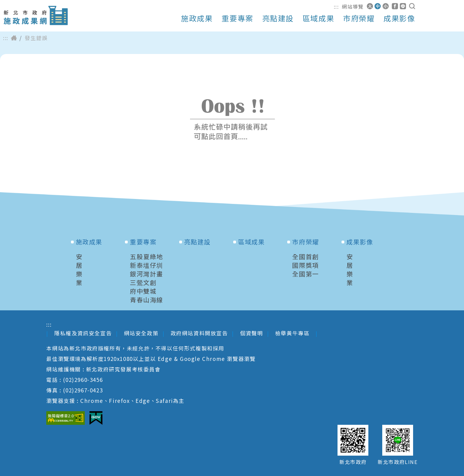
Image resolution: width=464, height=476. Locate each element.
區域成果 (318, 18)
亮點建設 (278, 18)
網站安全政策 (141, 333)
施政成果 (197, 18)
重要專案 (237, 18)
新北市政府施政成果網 (35, 16)
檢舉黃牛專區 (293, 333)
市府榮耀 (359, 18)
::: (336, 6)
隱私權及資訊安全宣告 (83, 333)
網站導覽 (353, 6)
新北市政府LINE (398, 462)
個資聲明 (251, 333)
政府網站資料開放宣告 (199, 333)
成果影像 (399, 18)
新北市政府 (353, 462)
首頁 (14, 38)
